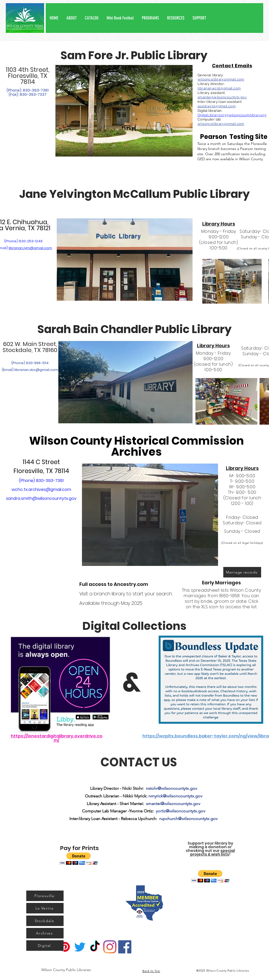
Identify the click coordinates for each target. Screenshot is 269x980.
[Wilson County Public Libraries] (66, 970)
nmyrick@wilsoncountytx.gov (175, 796)
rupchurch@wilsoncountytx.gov (188, 819)
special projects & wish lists (213, 852)
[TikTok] (95, 947)
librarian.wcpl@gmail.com (219, 88)
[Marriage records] (242, 572)
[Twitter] (80, 947)
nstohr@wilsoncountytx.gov (171, 788)
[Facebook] (125, 947)
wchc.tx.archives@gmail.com (41, 489)
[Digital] (45, 946)
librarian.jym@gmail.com (30, 248)
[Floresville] (45, 896)
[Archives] (45, 933)
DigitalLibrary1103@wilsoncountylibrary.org (232, 115)
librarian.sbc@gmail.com (36, 370)
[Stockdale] (45, 921)
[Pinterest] (65, 947)
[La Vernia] (45, 908)
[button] (71, 18)
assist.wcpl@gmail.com (217, 106)
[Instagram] (110, 947)
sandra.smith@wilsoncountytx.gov (41, 498)
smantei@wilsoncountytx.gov (222, 97)
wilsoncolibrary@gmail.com (221, 79)
